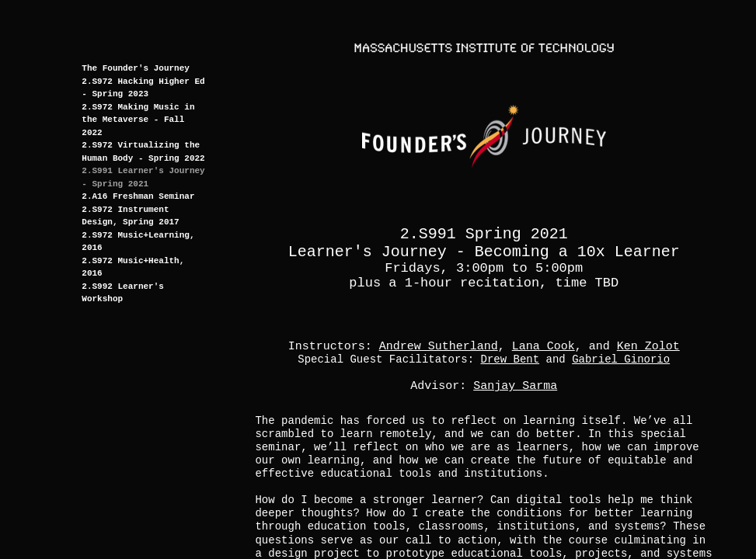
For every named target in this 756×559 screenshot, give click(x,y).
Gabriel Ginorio (621, 359)
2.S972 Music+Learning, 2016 (138, 242)
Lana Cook (543, 347)
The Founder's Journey (136, 68)
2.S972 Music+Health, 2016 (133, 267)
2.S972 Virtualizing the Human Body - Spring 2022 (143, 152)
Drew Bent (510, 359)
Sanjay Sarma (515, 386)
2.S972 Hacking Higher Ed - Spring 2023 (143, 88)
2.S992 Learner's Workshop (123, 293)
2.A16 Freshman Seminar (138, 196)
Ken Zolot (648, 347)
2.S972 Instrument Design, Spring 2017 (130, 216)
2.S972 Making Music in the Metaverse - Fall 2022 (138, 120)
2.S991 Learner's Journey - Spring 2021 (143, 177)
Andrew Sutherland (439, 347)
